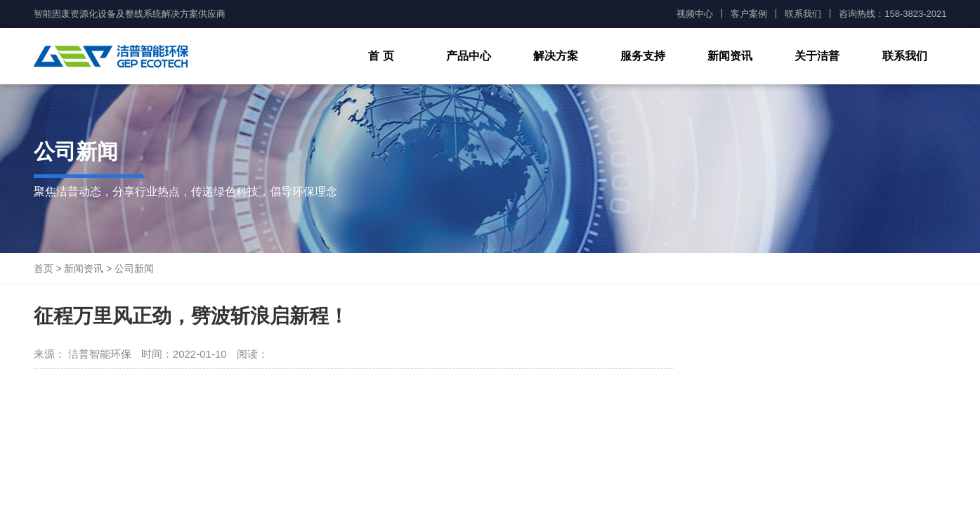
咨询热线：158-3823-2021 (893, 14)
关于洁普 (817, 56)
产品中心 (469, 56)
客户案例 (749, 14)
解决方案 (556, 56)
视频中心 (695, 14)
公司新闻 (134, 268)
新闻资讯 (730, 56)
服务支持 (643, 56)
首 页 (381, 56)
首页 (44, 268)
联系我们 (803, 14)
